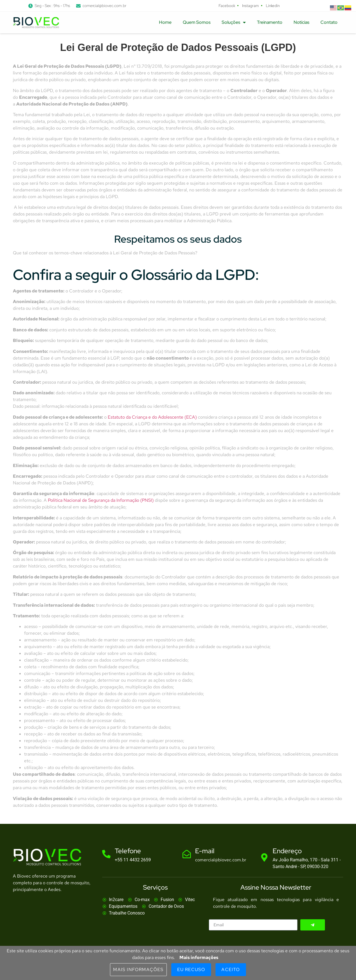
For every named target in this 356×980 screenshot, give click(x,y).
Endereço (287, 851)
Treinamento (270, 22)
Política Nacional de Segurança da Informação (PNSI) (101, 500)
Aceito (231, 970)
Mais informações (199, 957)
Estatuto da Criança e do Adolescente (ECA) (152, 417)
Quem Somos (197, 22)
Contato (329, 22)
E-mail (205, 851)
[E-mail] (187, 854)
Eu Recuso (191, 970)
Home (165, 22)
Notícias (301, 22)
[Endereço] (264, 857)
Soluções (234, 22)
